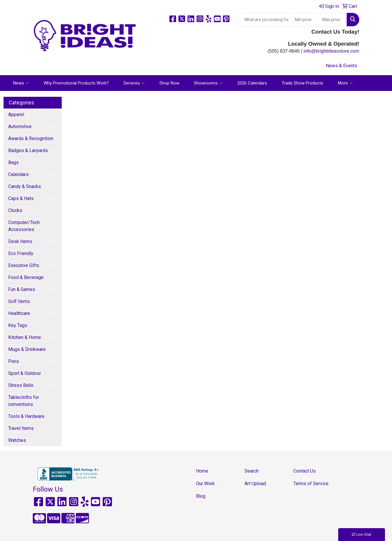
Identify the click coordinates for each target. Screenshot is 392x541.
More (345, 83)
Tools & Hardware (26, 416)
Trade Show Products (302, 83)
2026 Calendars (252, 83)
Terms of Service (311, 484)
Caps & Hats (21, 198)
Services (134, 83)
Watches (17, 440)
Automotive (20, 126)
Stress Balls (21, 385)
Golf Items (19, 301)
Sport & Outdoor (25, 373)
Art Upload (255, 484)
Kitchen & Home (25, 337)
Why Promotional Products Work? (76, 83)
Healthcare (19, 313)
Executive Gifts (24, 265)
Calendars (18, 174)
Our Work (205, 484)
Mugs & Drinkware (27, 349)
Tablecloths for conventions (24, 401)
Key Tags (18, 325)
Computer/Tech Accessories (24, 226)
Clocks (15, 210)
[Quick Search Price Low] (306, 20)
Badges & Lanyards (28, 150)
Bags (13, 162)
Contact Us (305, 471)
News (21, 83)
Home (202, 471)
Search (252, 471)
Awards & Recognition (31, 138)
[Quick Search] (264, 20)
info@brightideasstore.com (331, 51)
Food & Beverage (26, 277)
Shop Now (169, 83)
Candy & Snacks (25, 186)
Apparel (16, 114)
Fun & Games (22, 289)
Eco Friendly (21, 253)
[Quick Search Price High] (333, 20)
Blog (201, 496)
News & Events (342, 66)
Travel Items (21, 428)
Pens (14, 361)
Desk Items (20, 241)
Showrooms (208, 83)
